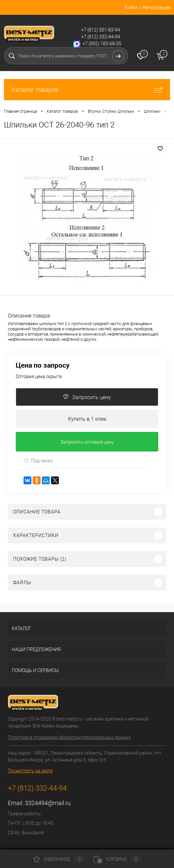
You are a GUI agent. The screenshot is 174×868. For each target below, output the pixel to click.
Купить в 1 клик (87, 419)
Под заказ (38, 461)
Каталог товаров (87, 90)
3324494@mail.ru (48, 803)
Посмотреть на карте (30, 771)
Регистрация (156, 8)
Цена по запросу (43, 365)
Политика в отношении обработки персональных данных (69, 737)
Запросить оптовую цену (87, 442)
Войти (131, 8)
